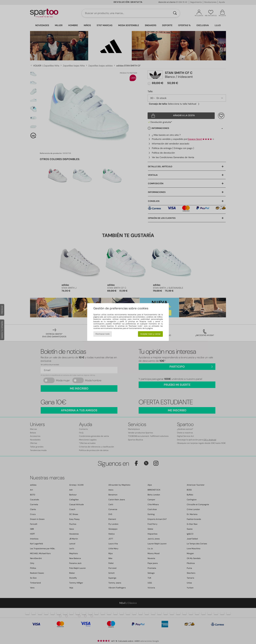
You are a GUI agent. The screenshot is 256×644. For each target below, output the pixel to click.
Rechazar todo (103, 334)
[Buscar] (175, 13)
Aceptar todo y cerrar (150, 334)
